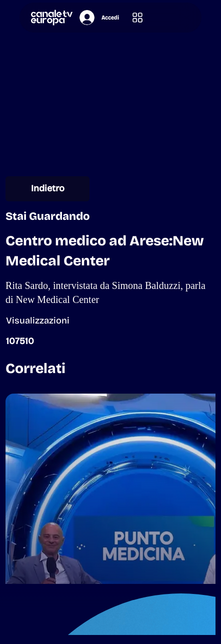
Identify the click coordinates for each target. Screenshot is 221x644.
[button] (137, 18)
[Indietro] (47, 189)
